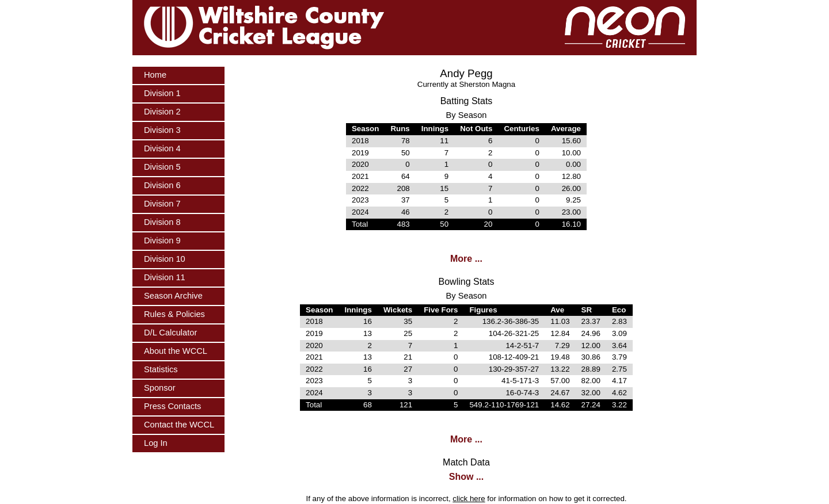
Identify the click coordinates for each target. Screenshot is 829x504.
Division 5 (162, 167)
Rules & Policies (174, 314)
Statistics (161, 369)
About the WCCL (176, 351)
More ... (466, 259)
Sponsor (160, 388)
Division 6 (162, 185)
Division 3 (162, 130)
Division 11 (165, 277)
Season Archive (173, 296)
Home (155, 75)
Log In (156, 443)
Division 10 (165, 259)
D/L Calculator (170, 333)
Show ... (466, 477)
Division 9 (162, 240)
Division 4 (162, 148)
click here (469, 499)
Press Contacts (172, 406)
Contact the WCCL (179, 425)
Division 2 (162, 112)
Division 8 (162, 222)
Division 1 (162, 93)
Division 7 (162, 204)
